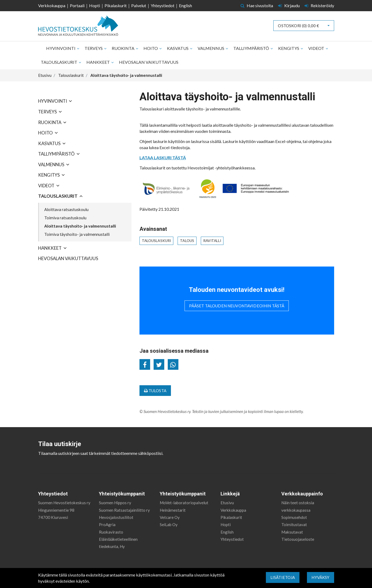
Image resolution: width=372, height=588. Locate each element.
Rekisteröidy (319, 5)
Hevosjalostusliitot (116, 517)
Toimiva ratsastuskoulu (65, 218)
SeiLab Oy (169, 525)
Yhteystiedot (163, 5)
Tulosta (155, 391)
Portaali (77, 5)
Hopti (95, 5)
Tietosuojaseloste (298, 539)
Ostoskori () (298, 26)
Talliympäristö (252, 48)
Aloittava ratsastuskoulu (66, 209)
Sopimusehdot (294, 517)
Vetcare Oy (170, 517)
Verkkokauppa (52, 5)
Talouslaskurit (59, 62)
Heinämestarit (173, 510)
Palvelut (139, 5)
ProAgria (107, 525)
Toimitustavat (294, 525)
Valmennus (211, 48)
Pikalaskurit (116, 5)
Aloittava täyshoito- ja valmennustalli (80, 226)
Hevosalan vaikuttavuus (149, 62)
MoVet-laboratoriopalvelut (184, 503)
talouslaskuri (157, 241)
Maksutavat (292, 532)
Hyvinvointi (61, 48)
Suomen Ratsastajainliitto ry (124, 510)
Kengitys (289, 48)
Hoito (151, 48)
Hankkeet (99, 62)
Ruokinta (123, 48)
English (185, 5)
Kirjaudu (289, 5)
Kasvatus (178, 48)
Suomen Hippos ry (115, 503)
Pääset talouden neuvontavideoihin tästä (237, 306)
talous (187, 241)
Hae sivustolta (257, 5)
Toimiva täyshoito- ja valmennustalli (77, 234)
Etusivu (227, 503)
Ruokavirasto (111, 532)
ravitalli (212, 241)
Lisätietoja (283, 577)
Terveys (94, 48)
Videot (317, 48)
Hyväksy (320, 577)
